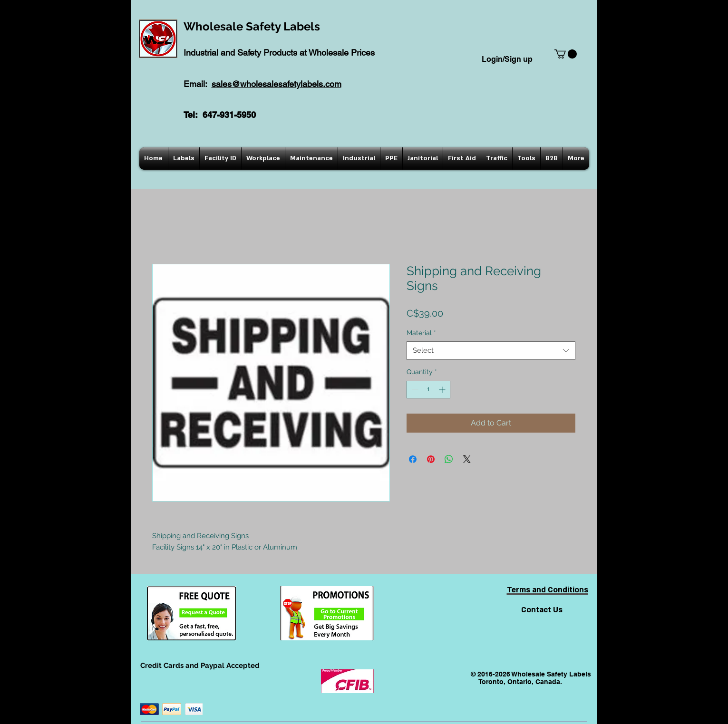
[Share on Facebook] (413, 459)
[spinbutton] (428, 390)
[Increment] (443, 390)
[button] (566, 54)
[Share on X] (467, 459)
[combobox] (491, 351)
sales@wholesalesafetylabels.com (277, 84)
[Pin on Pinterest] (431, 459)
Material (421, 333)
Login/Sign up (507, 59)
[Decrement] (414, 390)
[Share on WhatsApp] (449, 459)
